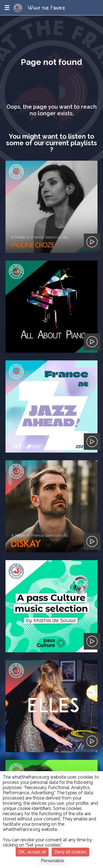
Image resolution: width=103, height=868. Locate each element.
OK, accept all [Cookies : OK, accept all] (32, 852)
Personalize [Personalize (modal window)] (52, 861)
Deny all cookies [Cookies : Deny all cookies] (70, 852)
